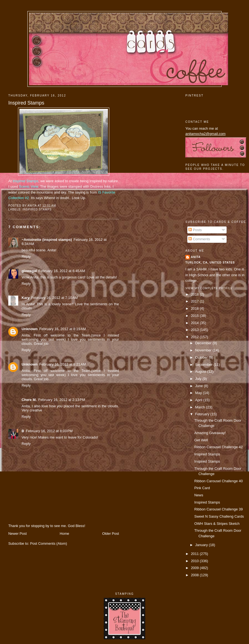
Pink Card (202, 488)
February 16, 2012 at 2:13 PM (62, 400)
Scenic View (29, 187)
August (201, 371)
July (199, 379)
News (199, 495)
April (199, 400)
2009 (195, 568)
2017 (195, 301)
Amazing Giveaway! (210, 433)
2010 (195, 561)
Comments (199, 239)
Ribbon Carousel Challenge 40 (218, 481)
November (204, 350)
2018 (195, 294)
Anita (196, 257)
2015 (195, 316)
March (200, 407)
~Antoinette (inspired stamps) (47, 240)
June (199, 386)
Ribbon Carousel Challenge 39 (218, 509)
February (203, 414)
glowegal (29, 271)
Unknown (30, 329)
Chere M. (29, 400)
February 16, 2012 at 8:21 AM (63, 364)
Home (64, 534)
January (202, 545)
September (204, 365)
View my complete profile (209, 288)
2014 (195, 323)
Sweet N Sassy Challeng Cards (219, 516)
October (202, 357)
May (199, 393)
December (204, 343)
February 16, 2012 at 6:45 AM (62, 271)
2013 (195, 330)
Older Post (111, 534)
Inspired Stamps (26, 103)
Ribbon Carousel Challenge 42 (218, 447)
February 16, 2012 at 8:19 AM (63, 329)
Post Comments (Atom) (49, 543)
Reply (26, 256)
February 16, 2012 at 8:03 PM (49, 431)
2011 (195, 554)
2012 (195, 337)
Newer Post (17, 534)
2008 (195, 575)
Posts (195, 230)
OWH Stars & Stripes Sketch (217, 524)
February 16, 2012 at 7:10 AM (55, 298)
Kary (26, 298)
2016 (195, 308)
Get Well (201, 440)
